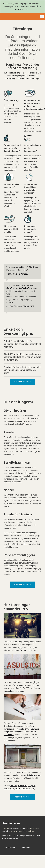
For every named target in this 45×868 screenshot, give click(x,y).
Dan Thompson (26, 789)
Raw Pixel (13, 786)
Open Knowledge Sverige (18, 828)
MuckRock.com (21, 9)
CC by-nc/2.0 (15, 789)
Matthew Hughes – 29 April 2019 (20, 306)
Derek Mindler (22, 786)
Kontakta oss (7, 836)
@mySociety (12, 288)
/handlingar (26, 847)
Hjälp (16, 836)
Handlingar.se (10, 17)
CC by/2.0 (31, 786)
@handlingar (10, 847)
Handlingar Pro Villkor (10, 839)
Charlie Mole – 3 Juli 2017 (17, 274)
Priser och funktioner (23, 382)
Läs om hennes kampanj (14, 691)
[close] (41, 7)
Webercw (7, 789)
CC (33, 789)
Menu (42, 16)
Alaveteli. (5, 831)
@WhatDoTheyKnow (29, 267)
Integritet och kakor (27, 836)
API (38, 836)
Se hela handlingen (28, 650)
